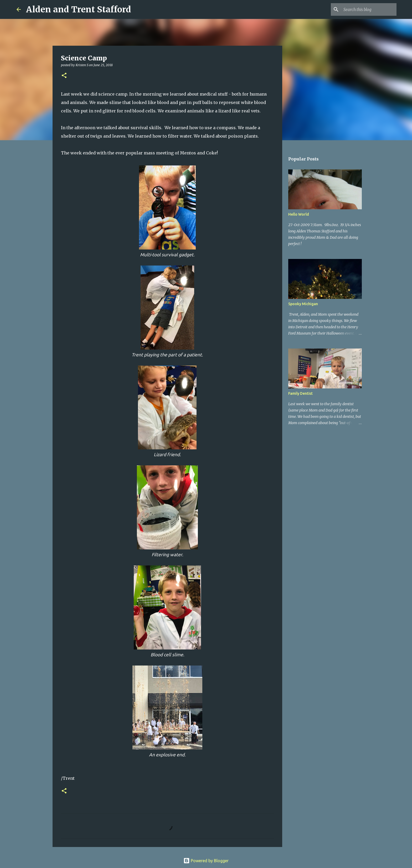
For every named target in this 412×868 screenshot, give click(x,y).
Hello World (299, 214)
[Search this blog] (369, 9)
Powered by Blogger (206, 861)
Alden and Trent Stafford (79, 9)
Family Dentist (300, 393)
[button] (64, 76)
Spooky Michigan (303, 304)
